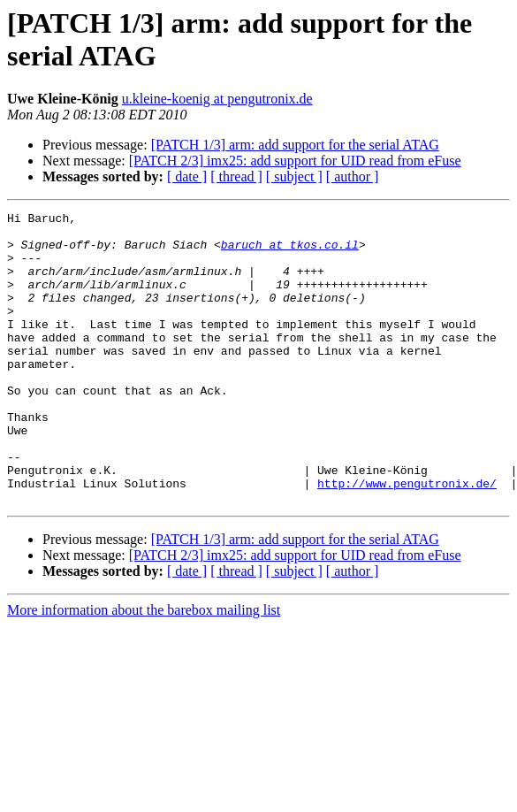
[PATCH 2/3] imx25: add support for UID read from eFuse (295, 161)
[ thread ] (236, 176)
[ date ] (187, 176)
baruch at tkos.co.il (290, 252)
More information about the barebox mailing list (144, 668)
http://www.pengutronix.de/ (407, 539)
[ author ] (353, 176)
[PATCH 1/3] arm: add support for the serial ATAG (295, 145)
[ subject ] (294, 176)
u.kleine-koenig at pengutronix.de (217, 99)
